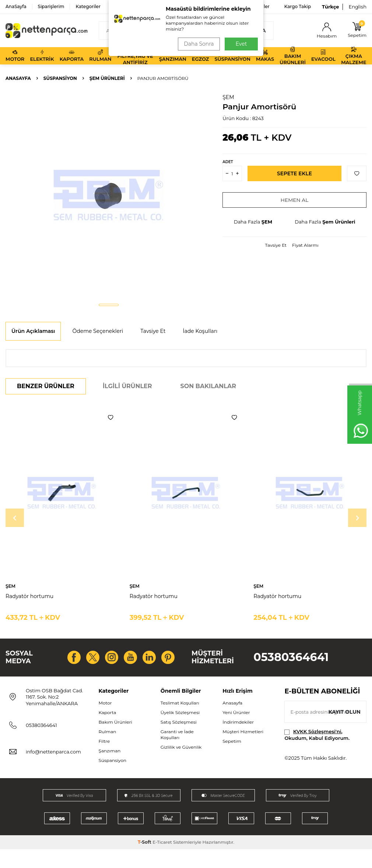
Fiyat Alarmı (305, 245)
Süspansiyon (232, 56)
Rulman (100, 56)
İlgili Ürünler (127, 386)
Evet (241, 44)
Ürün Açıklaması (33, 331)
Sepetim (232, 760)
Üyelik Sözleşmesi (180, 731)
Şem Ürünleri (107, 78)
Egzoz (201, 56)
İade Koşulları (200, 331)
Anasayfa (18, 78)
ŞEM (228, 97)
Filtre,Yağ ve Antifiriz (135, 56)
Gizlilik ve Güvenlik (181, 766)
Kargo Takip (298, 6)
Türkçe (330, 7)
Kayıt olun (344, 731)
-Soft (145, 861)
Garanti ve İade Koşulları (177, 754)
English (357, 7)
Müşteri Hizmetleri (243, 751)
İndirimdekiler (238, 741)
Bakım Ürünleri (293, 56)
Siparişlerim (51, 6)
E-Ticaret (162, 861)
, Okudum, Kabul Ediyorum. (317, 754)
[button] (109, 305)
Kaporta (72, 56)
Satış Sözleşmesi (179, 741)
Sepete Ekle (294, 173)
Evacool (323, 56)
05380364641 (291, 667)
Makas (265, 56)
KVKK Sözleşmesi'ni (317, 751)
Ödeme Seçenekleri (98, 331)
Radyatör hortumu (29, 596)
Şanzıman (173, 56)
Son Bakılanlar (208, 386)
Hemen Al (294, 200)
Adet (228, 162)
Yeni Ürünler (236, 731)
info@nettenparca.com (53, 771)
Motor (15, 56)
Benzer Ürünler (46, 386)
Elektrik (42, 56)
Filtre (104, 760)
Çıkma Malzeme (354, 56)
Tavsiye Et (276, 245)
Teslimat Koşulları (180, 722)
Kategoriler (88, 6)
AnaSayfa (16, 6)
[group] (108, 195)
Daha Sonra (198, 44)
